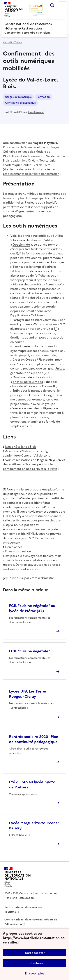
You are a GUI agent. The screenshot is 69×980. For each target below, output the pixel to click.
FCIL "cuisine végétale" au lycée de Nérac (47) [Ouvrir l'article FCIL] (32, 608)
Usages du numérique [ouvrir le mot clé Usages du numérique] (18, 97)
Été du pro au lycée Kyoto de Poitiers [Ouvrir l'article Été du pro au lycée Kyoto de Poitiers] (32, 785)
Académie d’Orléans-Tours (24, 451)
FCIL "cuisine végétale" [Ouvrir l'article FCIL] (30, 651)
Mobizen (37, 315)
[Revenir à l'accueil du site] (18, 877)
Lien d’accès (14, 547)
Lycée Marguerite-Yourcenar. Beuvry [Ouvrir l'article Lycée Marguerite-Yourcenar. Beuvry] (34, 825)
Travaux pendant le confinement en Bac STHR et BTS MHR (30, 466)
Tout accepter (34, 953)
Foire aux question (18, 551)
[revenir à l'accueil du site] (34, 26)
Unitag (60, 368)
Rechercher (52, 5)
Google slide (21, 244)
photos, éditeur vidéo (28, 382)
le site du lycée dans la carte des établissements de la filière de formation (31, 171)
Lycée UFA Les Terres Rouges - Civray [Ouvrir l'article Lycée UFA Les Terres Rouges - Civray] (28, 694)
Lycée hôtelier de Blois (21, 447)
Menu (62, 5)
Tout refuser (34, 963)
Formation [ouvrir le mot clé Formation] (43, 97)
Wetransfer (41, 324)
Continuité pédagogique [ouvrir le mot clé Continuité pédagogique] (20, 103)
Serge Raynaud (36, 112)
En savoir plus (35, 973)
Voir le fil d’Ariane (12, 42)
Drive (33, 395)
